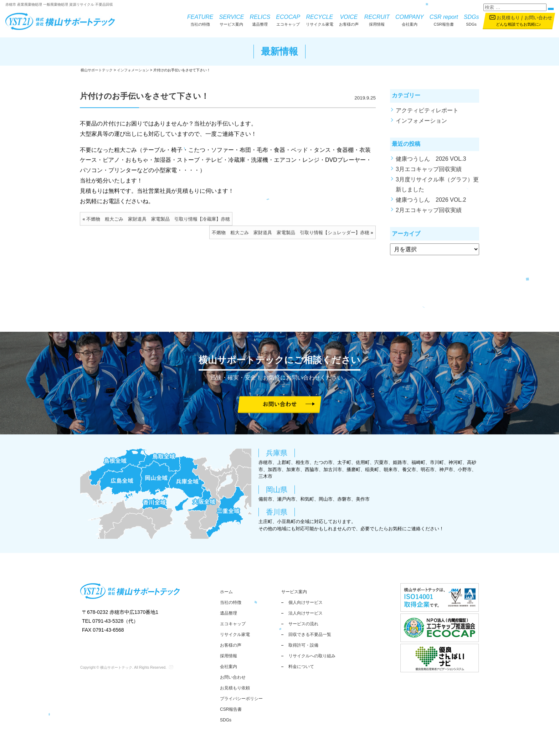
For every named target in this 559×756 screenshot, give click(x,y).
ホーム (226, 592)
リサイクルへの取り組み (312, 656)
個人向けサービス (306, 602)
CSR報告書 (444, 20)
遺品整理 (260, 20)
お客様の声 (349, 20)
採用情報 (377, 20)
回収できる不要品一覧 (310, 635)
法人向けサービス (306, 613)
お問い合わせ (538, 18)
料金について (301, 667)
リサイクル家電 (320, 20)
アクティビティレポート (427, 113)
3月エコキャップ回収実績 (429, 172)
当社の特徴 (200, 20)
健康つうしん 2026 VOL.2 (431, 203)
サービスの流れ (303, 624)
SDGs (471, 20)
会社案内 (410, 20)
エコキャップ (288, 20)
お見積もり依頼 (235, 688)
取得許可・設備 (303, 645)
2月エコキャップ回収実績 (429, 213)
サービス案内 (232, 20)
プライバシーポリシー (241, 699)
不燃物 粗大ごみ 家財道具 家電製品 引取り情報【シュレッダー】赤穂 (291, 235)
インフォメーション (421, 123)
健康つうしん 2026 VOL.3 (431, 162)
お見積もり (508, 18)
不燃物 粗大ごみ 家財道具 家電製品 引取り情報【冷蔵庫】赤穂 (158, 222)
